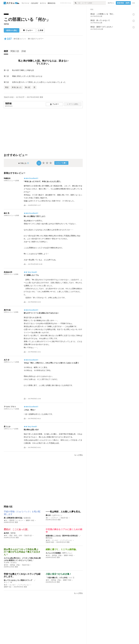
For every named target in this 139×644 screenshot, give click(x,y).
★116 (48, 555)
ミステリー (54, 518)
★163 (48, 540)
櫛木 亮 (7, 213)
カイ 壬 (72, 578)
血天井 (6, 533)
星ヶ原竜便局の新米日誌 (13, 518)
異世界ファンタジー (16, 520)
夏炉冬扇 (7, 310)
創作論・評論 (15, 565)
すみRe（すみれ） (11, 562)
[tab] (7, 52)
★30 (47, 580)
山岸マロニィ (57, 515)
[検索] (75, 3)
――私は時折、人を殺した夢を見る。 (64, 512)
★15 (5, 585)
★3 (47, 518)
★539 (6, 565)
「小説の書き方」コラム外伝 (57, 578)
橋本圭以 (49, 538)
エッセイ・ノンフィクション (62, 540)
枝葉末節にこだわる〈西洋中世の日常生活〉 (62, 536)
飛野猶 (6, 24)
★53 (5, 520)
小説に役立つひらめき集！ (59, 574)
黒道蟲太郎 (8, 272)
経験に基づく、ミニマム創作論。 (62, 549)
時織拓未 (7, 178)
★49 (5, 536)
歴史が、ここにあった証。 (17, 529)
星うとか (7, 427)
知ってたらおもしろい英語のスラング (19, 580)
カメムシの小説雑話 (53, 553)
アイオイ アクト (10, 407)
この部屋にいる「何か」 (27, 19)
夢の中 (48, 515)
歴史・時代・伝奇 (16, 536)
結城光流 (27, 518)
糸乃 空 (7, 360)
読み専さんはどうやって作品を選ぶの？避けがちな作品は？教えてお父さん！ (22, 552)
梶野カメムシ (67, 553)
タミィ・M (8, 582)
